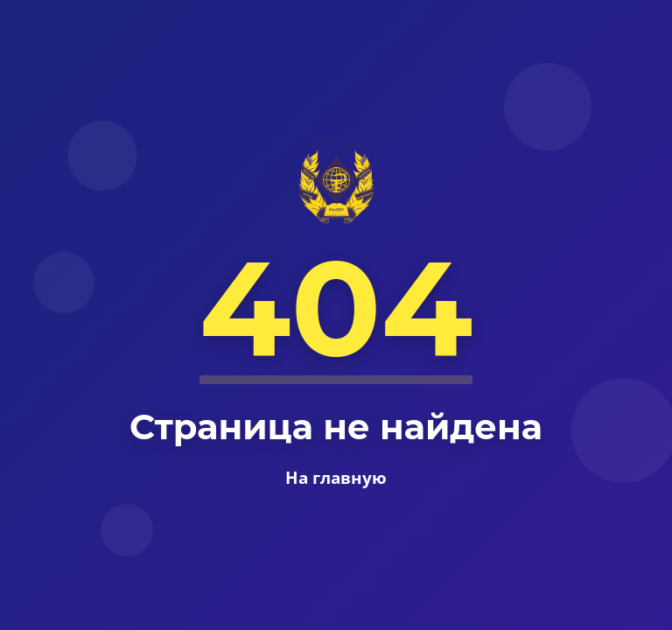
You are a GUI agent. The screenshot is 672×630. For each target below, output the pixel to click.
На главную (336, 477)
